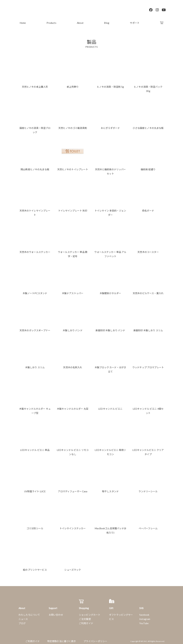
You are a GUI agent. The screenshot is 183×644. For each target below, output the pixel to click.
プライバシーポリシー (95, 639)
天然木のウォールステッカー (35, 250)
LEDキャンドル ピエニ (110, 407)
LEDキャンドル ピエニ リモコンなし (73, 450)
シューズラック (73, 568)
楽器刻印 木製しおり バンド (110, 329)
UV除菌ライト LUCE (35, 490)
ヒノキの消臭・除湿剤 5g (110, 85)
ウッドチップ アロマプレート (148, 366)
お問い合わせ (56, 613)
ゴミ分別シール (35, 527)
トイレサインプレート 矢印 (73, 209)
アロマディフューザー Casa (73, 490)
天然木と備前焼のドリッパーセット (110, 170)
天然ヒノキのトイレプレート (73, 168)
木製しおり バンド (73, 329)
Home (23, 21)
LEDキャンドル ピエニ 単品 (35, 448)
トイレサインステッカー (73, 527)
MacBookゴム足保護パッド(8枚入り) (110, 529)
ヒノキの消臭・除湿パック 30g (148, 87)
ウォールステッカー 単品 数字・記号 (73, 252)
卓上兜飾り (73, 85)
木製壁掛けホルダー (110, 291)
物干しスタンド (110, 490)
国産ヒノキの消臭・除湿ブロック (35, 128)
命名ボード (148, 209)
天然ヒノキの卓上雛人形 (35, 85)
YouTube (144, 621)
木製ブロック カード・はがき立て (110, 368)
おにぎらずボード (110, 126)
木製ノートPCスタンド (35, 291)
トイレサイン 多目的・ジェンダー (110, 211)
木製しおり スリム (35, 366)
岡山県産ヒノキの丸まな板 (35, 168)
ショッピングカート (90, 613)
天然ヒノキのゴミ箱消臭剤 (73, 126)
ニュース (23, 617)
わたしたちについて (29, 613)
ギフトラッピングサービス (121, 615)
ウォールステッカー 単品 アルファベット (110, 252)
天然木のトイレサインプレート (35, 211)
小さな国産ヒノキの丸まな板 (148, 126)
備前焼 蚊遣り (148, 168)
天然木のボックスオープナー (35, 329)
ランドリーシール (148, 490)
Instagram (145, 617)
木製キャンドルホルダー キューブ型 (35, 409)
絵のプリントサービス (35, 568)
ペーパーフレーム (148, 527)
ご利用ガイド (86, 621)
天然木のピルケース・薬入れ (148, 291)
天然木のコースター (148, 250)
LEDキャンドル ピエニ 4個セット (148, 409)
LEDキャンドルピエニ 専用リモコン (110, 450)
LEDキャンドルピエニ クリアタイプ (148, 450)
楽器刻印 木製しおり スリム (148, 329)
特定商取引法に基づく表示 (62, 639)
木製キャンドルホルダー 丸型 (73, 407)
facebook (144, 613)
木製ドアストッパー (73, 291)
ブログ (22, 621)
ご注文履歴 (85, 617)
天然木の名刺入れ (73, 366)
